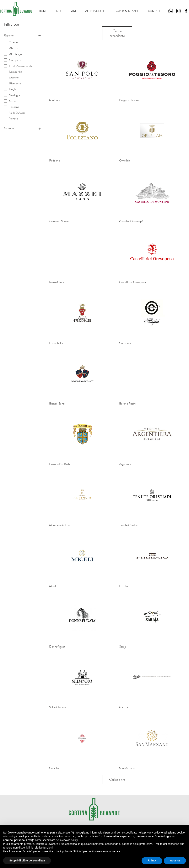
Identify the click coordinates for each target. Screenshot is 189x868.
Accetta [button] (175, 860)
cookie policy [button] (70, 840)
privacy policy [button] (152, 833)
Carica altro (117, 780)
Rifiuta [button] (152, 860)
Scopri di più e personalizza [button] (27, 860)
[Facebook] (186, 11)
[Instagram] (178, 11)
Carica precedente (117, 33)
